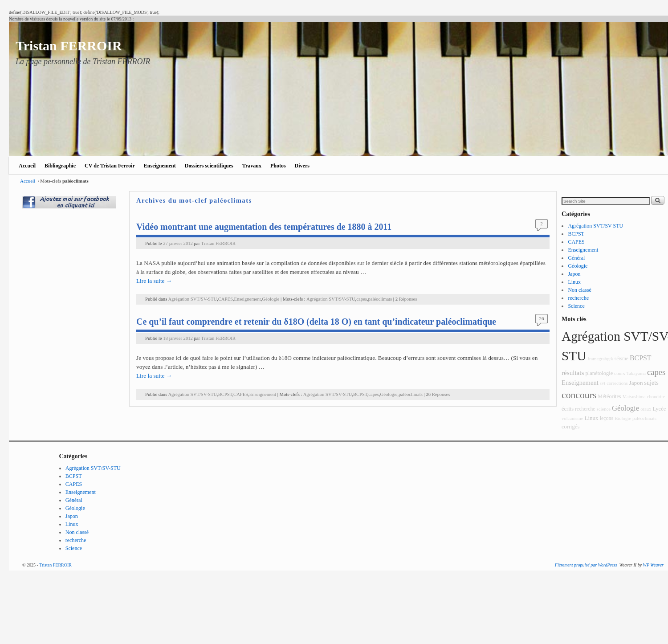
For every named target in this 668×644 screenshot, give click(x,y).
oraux (646, 409)
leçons (607, 418)
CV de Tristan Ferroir (110, 166)
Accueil (27, 166)
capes (362, 299)
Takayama (636, 373)
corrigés (570, 427)
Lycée (659, 409)
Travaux (252, 166)
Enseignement (160, 166)
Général (576, 258)
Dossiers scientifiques (209, 166)
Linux (574, 282)
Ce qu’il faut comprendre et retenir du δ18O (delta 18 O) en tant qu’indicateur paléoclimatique (316, 322)
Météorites (609, 396)
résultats (573, 373)
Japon (574, 274)
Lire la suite (154, 281)
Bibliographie (60, 166)
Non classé (579, 290)
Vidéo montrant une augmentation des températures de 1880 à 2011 (264, 227)
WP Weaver (653, 565)
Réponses (406, 299)
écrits (568, 409)
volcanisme (572, 418)
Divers (302, 166)
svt (603, 383)
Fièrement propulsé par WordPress (586, 565)
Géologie (271, 299)
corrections (617, 383)
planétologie (599, 373)
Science (576, 306)
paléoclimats (380, 299)
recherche (578, 298)
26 (542, 318)
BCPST (225, 394)
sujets (652, 383)
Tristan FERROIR (69, 46)
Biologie (623, 418)
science (604, 409)
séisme (621, 359)
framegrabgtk (600, 359)
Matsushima (634, 397)
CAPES (226, 299)
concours (579, 395)
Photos (278, 166)
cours (619, 373)
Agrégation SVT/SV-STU (192, 299)
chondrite (656, 397)
